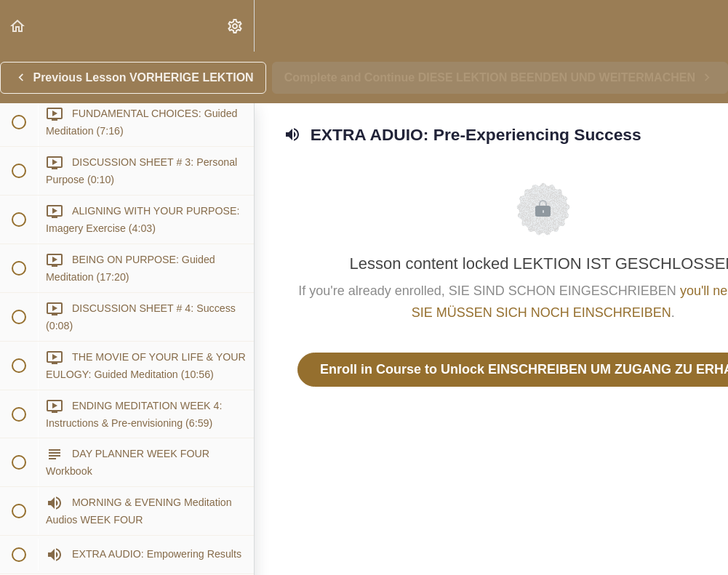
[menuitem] (236, 26)
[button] (18, 26)
